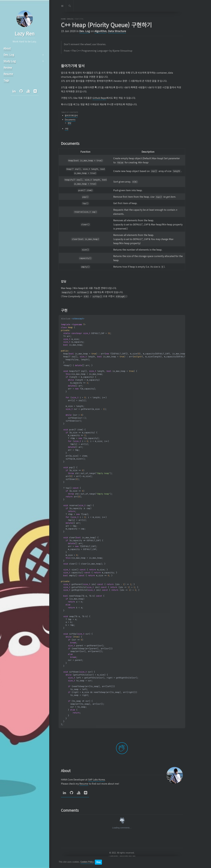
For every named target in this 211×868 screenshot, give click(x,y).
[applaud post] (122, 748)
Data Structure (117, 31)
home (63, 19)
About (7, 48)
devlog (70, 19)
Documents (70, 120)
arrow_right (43, 55)
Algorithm (101, 31)
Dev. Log (85, 31)
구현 (67, 129)
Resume (84, 784)
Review (8, 68)
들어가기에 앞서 (71, 115)
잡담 (69, 123)
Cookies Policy (87, 862)
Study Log (10, 61)
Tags (6, 80)
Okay (98, 862)
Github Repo (99, 98)
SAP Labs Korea (96, 779)
